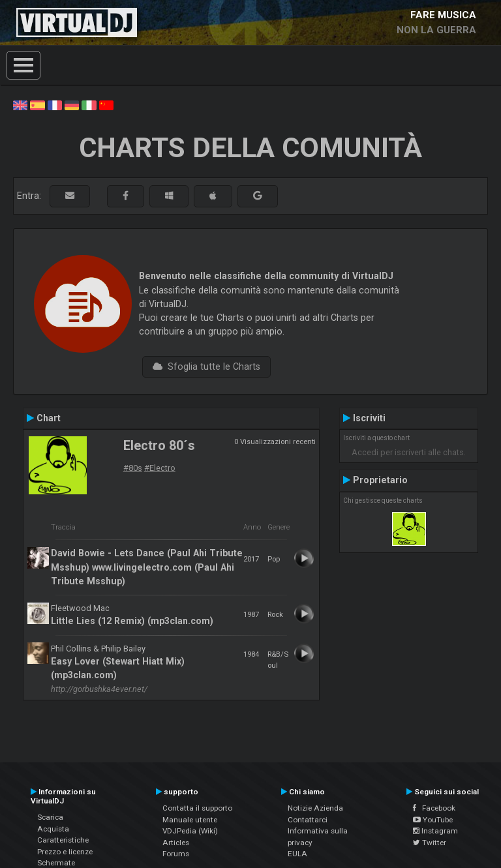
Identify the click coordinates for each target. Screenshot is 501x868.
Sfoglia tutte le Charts (206, 367)
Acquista (53, 829)
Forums (176, 854)
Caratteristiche (63, 840)
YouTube (433, 820)
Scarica (50, 817)
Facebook (434, 808)
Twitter (430, 843)
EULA (297, 854)
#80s (133, 468)
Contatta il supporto (197, 808)
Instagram (435, 831)
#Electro (160, 468)
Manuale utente (190, 820)
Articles (176, 843)
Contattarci (308, 820)
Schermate (56, 863)
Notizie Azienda (315, 808)
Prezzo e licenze (65, 852)
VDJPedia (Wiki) (190, 831)
